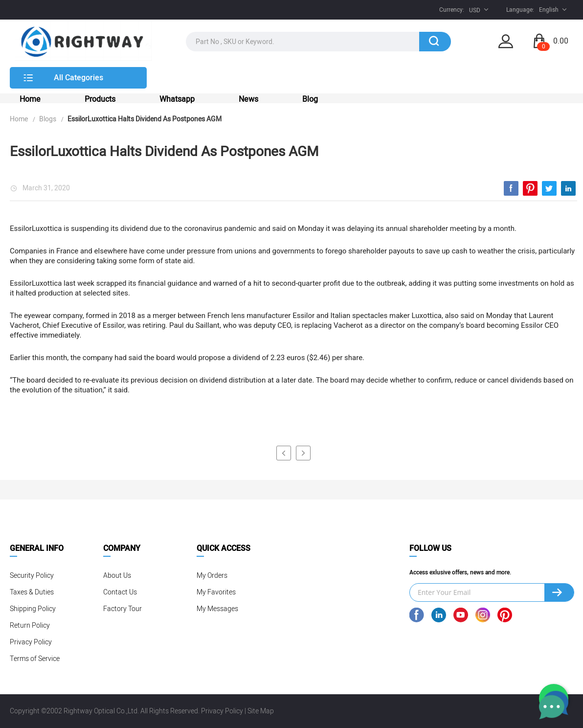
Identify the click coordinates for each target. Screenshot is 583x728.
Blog (310, 99)
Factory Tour (123, 609)
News (248, 99)
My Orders (212, 576)
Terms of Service (35, 659)
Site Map (261, 711)
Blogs (48, 119)
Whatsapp (177, 99)
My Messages (217, 609)
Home (30, 99)
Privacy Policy (31, 642)
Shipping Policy (33, 609)
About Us (117, 576)
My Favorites (216, 592)
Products (100, 99)
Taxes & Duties (32, 592)
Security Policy (32, 576)
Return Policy (30, 626)
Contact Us (120, 592)
